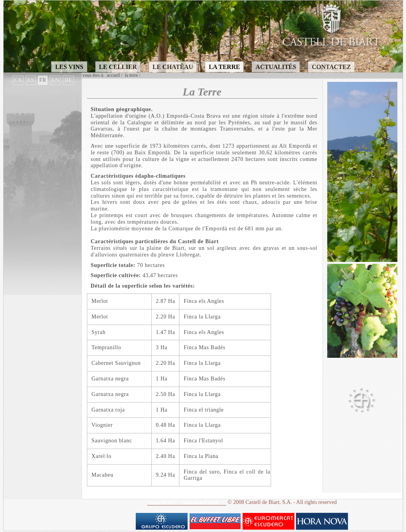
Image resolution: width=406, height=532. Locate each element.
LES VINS (69, 67)
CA (18, 80)
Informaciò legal (201, 502)
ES (31, 80)
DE (68, 80)
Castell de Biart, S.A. (269, 502)
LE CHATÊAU (173, 67)
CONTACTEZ (331, 67)
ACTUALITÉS (276, 67)
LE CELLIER (118, 67)
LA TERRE (224, 67)
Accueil (113, 75)
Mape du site (161, 502)
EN (55, 80)
